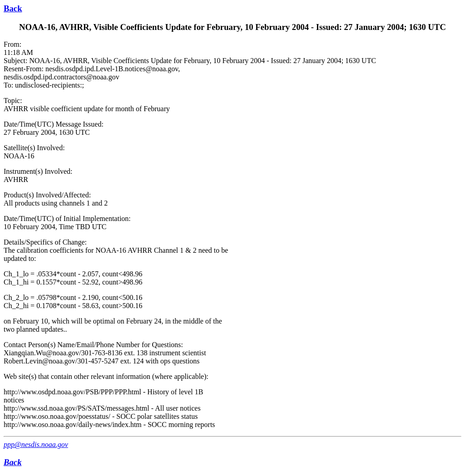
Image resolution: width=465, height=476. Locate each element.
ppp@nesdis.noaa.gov (36, 444)
